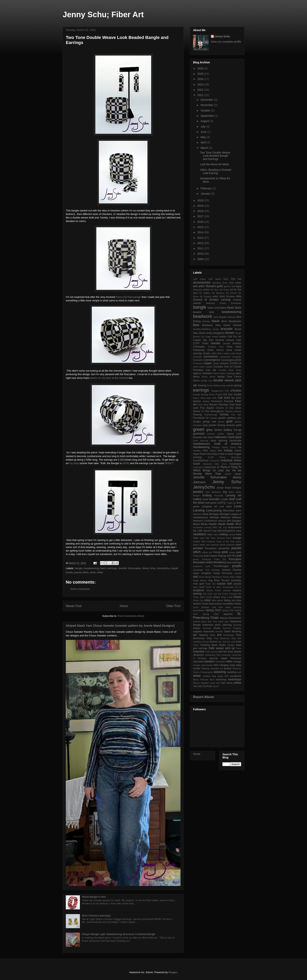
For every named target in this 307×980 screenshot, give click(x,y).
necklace (200, 534)
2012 (201, 243)
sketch (220, 600)
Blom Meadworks (231, 321)
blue (196, 325)
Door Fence (234, 377)
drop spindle (227, 385)
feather (206, 401)
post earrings (234, 562)
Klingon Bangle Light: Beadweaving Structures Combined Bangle (118, 934)
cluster (206, 353)
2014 (201, 232)
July (203, 127)
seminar (227, 590)
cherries (237, 343)
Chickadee (199, 347)
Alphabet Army (220, 283)
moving (208, 527)
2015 (201, 227)
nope (202, 538)
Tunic (239, 648)
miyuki (213, 524)
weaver (228, 668)
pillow (205, 552)
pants (239, 542)
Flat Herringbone (214, 411)
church (220, 350)
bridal (209, 333)
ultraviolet (198, 655)
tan (195, 635)
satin (195, 587)
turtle (208, 652)
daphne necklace (203, 373)
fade (209, 398)
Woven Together (201, 683)
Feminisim (217, 401)
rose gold (199, 584)
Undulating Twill (212, 655)
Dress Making (214, 385)
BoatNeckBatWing (202, 329)
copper (208, 363)
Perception (211, 548)
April (204, 142)
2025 (201, 74)
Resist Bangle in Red (94, 897)
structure (207, 628)
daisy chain (235, 370)
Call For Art (234, 337)
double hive (206, 381)
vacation (209, 661)
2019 (201, 206)
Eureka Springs (201, 394)
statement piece (212, 625)
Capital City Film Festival (209, 340)
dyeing (238, 385)
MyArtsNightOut (226, 531)
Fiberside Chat (226, 405)
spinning (237, 607)
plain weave (211, 556)
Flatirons (229, 411)
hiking (213, 451)
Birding (197, 321)
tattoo (213, 635)
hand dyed (235, 437)
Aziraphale (236, 303)
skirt (233, 600)
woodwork (236, 676)
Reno (202, 577)
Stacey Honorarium (231, 618)
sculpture (199, 590)
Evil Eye (228, 394)
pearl (238, 545)
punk (208, 566)
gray (205, 425)
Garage (214, 418)
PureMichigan (221, 566)
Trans (196, 645)
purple (237, 566)
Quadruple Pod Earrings (206, 570)
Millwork (222, 521)
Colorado (197, 357)
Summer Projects (232, 628)
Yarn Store (227, 683)
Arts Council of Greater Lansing (217, 298)
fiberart (213, 405)
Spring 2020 (211, 614)
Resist (226, 577)
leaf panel (211, 503)
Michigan (214, 514)
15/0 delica (215, 279)
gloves (221, 422)
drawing (202, 385)
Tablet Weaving (233, 631)
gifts (239, 418)
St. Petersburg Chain (217, 616)
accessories (202, 283)
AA (240, 279)
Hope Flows (200, 454)
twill (220, 652)
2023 (201, 84)
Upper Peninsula (231, 658)
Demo (205, 377)
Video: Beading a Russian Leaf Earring (216, 171)
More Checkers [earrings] (96, 916)
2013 (201, 238)
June (204, 132)
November (207, 105)
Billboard (232, 317)
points (196, 559)
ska (214, 600)
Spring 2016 (228, 610)
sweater (219, 631)
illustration (236, 457)
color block (236, 353)
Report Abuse (204, 697)
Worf (212, 680)
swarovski (209, 631)
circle (229, 350)
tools (239, 642)
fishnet (197, 411)
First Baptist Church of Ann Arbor (221, 408)
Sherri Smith (206, 597)
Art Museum (218, 293)
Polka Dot (220, 559)
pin (210, 552)
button (223, 337)
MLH (238, 524)
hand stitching (219, 441)
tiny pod (231, 642)
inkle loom (221, 464)
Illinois (223, 457)
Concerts (198, 360)
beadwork (203, 316)
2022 (201, 90)
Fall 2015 (224, 398)
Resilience (217, 577)
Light (230, 503)
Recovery (227, 573)
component (225, 357)
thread (206, 642)
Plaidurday (198, 556)
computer (237, 357)
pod (239, 556)
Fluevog (197, 415)
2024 (201, 79)
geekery (232, 418)
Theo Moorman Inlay (225, 638)
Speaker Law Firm (212, 607)
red (195, 577)
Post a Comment (80, 589)
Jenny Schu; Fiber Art (103, 14)
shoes (217, 597)
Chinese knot (216, 347)
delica (196, 377)
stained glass (200, 622)
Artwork (237, 300)
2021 (201, 95)
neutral (232, 534)
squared (228, 614)
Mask (206, 514)
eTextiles (236, 391)
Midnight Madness (220, 517)
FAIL (214, 398)
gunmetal (199, 434)
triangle (231, 645)
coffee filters (217, 353)
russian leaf (224, 584)
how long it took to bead (220, 454)
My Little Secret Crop (205, 531)
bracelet (227, 329)
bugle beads (212, 337)
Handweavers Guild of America (217, 444)
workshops (235, 679)
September (208, 116)
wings (220, 676)
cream (201, 367)
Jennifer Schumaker (129, 568)
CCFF (196, 343)
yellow (237, 683)
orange (237, 538)
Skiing (227, 600)
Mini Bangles (234, 521)
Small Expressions (212, 604)
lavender (214, 499)
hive (220, 451)
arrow (206, 290)
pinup (232, 552)
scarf (202, 587)
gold (229, 421)
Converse (198, 363)
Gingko (197, 422)
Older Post (173, 606)
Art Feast (224, 290)
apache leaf (229, 286)
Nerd (216, 534)
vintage (237, 662)
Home (124, 606)
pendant (198, 548)
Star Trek (212, 622)
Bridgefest (219, 333)
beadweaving (91, 568)
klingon (196, 496)
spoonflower (199, 610)
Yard (218, 683)
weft (239, 672)
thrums (214, 642)
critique (209, 367)
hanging (216, 447)
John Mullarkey (213, 492)
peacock (231, 545)
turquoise (199, 651)
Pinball (217, 552)
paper (196, 545)
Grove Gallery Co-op (228, 430)
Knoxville (219, 496)
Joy (225, 492)
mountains (198, 527)
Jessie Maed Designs (229, 488)
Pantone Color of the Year (221, 542)
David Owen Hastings (224, 373)
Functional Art (201, 418)
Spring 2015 (213, 610)
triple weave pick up (222, 648)
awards (197, 303)
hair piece (208, 437)
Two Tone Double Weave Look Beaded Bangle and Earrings (215, 156)
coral (216, 363)
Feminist (229, 401)
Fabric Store (199, 398)
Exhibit (237, 394)
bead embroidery (217, 308)
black (103, 568)
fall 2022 (236, 398)
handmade (236, 441)
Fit (203, 411)
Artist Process (227, 296)
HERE (126, 463)
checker (215, 343)
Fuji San (236, 415)
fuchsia (224, 414)
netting (223, 534)
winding (206, 676)
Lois (222, 507)
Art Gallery (205, 293)
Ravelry (237, 570)
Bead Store (234, 308)
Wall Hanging (221, 665)
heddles (197, 451)
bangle (79, 568)
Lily (234, 503)
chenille (227, 343)
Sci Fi (238, 587)
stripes (197, 628)
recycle (238, 573)
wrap (212, 683)
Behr (216, 317)
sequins (237, 590)
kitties (238, 492)
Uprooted (198, 662)
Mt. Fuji (223, 527)
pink (225, 552)
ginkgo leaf (209, 422)
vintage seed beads (203, 665)
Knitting (207, 495)
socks (196, 607)
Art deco (214, 290)
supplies (198, 631)
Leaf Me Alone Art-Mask (214, 164)
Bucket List (199, 337)
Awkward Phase (216, 303)
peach (223, 545)
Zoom (216, 686)
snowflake (228, 604)
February (206, 188)
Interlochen (210, 467)
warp (232, 665)
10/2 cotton (199, 279)
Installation (235, 464)
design (221, 377)
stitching (227, 625)
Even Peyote (216, 394)
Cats (239, 340)
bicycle (223, 317)
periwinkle (224, 548)
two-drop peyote (232, 652)
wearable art (216, 668)
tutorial (214, 652)
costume (224, 363)
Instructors (198, 467)
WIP (227, 676)
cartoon (230, 340)
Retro (233, 577)
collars (227, 353)
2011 (201, 248)
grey (210, 430)
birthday (206, 321)
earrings (112, 568)
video (229, 661)
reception (206, 573)
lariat (205, 499)
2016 (201, 222)
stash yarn (223, 622)
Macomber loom (232, 511)
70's (233, 279)
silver (93, 572)
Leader (224, 499)
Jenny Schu (149, 568)
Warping (205, 668)
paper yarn (205, 545)
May (203, 137)
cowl (195, 367)
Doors (196, 381)
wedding (232, 672)
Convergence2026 (231, 360)
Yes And (198, 686)
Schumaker (228, 587)
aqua (238, 286)
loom (229, 507)
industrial (207, 464)
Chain (205, 343)
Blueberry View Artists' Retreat (222, 325)
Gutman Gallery (216, 434)
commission (211, 357)
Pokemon (206, 559)
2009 (201, 259)
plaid (239, 552)
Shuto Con (198, 600)
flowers (238, 411)
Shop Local (227, 597)
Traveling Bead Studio (213, 645)
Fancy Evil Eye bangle (128, 297)
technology (228, 635)
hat (240, 447)
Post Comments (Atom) (131, 616)
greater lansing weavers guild (225, 425)
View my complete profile (226, 42)
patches (215, 545)
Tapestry (203, 635)
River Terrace (222, 580)
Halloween (221, 437)
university (226, 655)
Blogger (173, 972)
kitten (231, 492)
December (207, 100)
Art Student (205, 296)
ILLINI (211, 457)
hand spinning (201, 441)
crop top (211, 370)
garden (222, 418)
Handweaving (201, 447)
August (205, 121)
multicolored (235, 527)
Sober (238, 604)
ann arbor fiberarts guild (208, 286)
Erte (227, 391)
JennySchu (163, 568)
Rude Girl (210, 584)
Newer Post (74, 606)
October (206, 110)
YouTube (208, 686)
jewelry (198, 492)
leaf (232, 499)
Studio (217, 628)
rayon (196, 573)
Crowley (222, 370)
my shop (74, 463)
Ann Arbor (235, 283)
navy (239, 531)
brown (230, 333)
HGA (205, 451)
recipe (217, 573)
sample (237, 584)
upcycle (214, 658)
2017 (201, 216)
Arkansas (198, 290)
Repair (208, 577)
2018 (201, 211)
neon (210, 534)
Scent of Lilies (214, 587)
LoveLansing (214, 510)
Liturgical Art (209, 507)
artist (215, 296)
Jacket (228, 474)
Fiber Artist (203, 405)
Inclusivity (215, 461)
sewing (197, 594)
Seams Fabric (214, 590)
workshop (221, 680)
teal (219, 635)
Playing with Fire (227, 556)
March (205, 148)
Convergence (212, 360)
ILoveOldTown (201, 461)
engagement (217, 391)
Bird (239, 317)
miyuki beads (226, 524)
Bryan (238, 333)
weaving (220, 672)
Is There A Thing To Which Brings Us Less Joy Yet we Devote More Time (217, 470)
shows (237, 597)
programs (198, 566)
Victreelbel (220, 662)
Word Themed (200, 680)
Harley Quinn (229, 447)
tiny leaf (222, 642)
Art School (231, 293)
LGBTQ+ (222, 503)
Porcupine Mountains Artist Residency (217, 561)
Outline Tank (199, 542)
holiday (228, 450)
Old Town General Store (219, 538)
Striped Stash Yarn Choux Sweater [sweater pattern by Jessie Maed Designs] (120, 626)
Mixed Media (200, 524)
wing (214, 676)
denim (212, 377)
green (199, 429)
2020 (201, 200)
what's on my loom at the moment (109, 378)
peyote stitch (81, 572)
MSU (215, 527)
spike (228, 607)
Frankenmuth (211, 415)
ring (210, 580)
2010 (201, 254)
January (206, 194)
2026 (201, 68)
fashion (197, 401)
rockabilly (236, 580)
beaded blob (203, 312)
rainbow (226, 570)
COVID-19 (236, 363)
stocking (237, 625)
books (216, 329)
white (100, 572)
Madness (197, 514)
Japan (238, 474)
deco (239, 373)
